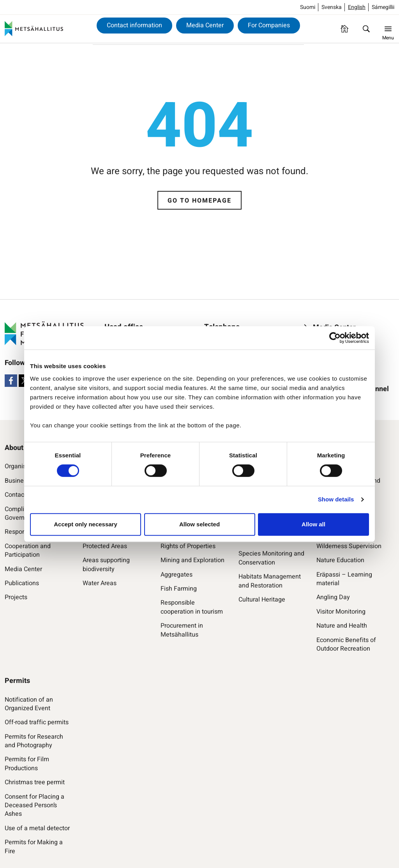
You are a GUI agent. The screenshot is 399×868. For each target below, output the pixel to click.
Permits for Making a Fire (34, 847)
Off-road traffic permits (37, 722)
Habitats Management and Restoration (270, 581)
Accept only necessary (86, 524)
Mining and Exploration (192, 560)
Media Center (205, 25)
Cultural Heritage (262, 600)
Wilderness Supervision (349, 546)
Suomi (308, 7)
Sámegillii (383, 7)
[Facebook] (11, 381)
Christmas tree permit (35, 782)
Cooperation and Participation (28, 551)
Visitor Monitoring (341, 612)
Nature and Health (342, 626)
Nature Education (340, 560)
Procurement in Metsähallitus (182, 630)
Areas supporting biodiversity (106, 565)
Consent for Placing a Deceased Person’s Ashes (34, 805)
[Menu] (388, 29)
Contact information (134, 25)
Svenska (332, 7)
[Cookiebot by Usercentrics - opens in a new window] (335, 338)
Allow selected (199, 524)
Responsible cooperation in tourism (192, 607)
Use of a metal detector (37, 828)
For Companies (269, 25)
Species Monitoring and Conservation (271, 558)
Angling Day (333, 597)
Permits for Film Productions (27, 764)
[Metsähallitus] (34, 29)
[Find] (366, 29)
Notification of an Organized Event (29, 704)
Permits (17, 681)
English (357, 7)
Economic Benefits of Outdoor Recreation (346, 645)
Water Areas (100, 583)
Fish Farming (179, 589)
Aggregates (177, 575)
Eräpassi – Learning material (344, 579)
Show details (336, 499)
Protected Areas (105, 546)
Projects (16, 597)
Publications (22, 583)
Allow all (313, 524)
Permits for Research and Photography (34, 741)
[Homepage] (344, 29)
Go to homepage (199, 201)
